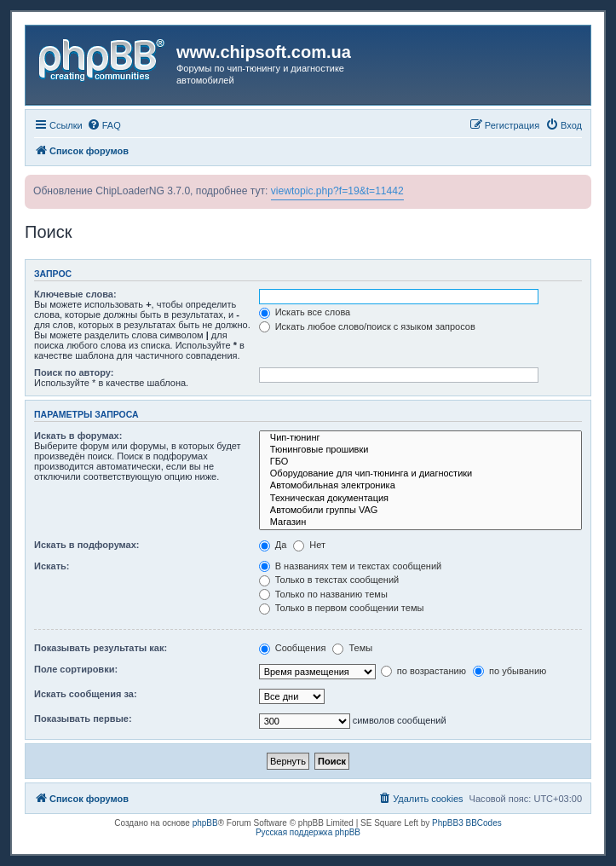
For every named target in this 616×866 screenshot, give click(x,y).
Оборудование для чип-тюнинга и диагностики (420, 474)
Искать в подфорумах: (87, 545)
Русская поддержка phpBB (308, 832)
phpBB (205, 823)
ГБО (420, 462)
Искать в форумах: (78, 436)
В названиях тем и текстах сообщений (351, 566)
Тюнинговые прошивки (420, 450)
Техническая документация (420, 499)
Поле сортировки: (76, 669)
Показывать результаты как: (101, 648)
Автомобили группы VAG (420, 511)
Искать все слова (305, 312)
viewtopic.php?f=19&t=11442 (337, 191)
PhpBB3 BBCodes (467, 823)
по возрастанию (423, 671)
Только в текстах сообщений (329, 580)
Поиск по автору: (74, 372)
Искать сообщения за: (86, 694)
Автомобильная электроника (420, 486)
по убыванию (509, 671)
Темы (352, 648)
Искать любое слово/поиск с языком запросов (367, 326)
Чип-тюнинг (420, 438)
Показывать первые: (83, 719)
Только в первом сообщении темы (342, 608)
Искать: (52, 566)
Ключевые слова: (75, 294)
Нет (309, 545)
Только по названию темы (323, 594)
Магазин (420, 522)
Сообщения (293, 648)
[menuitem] (104, 125)
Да (273, 545)
